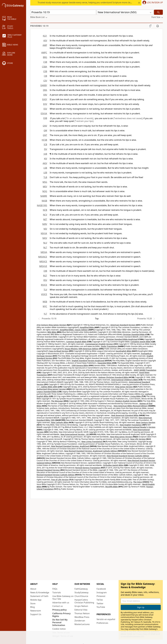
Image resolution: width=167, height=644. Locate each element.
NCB (45, 210)
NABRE (44, 196)
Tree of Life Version (60, 480)
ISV (46, 149)
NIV (45, 229)
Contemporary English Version (99, 344)
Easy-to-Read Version (59, 351)
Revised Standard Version (48, 470)
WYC (45, 306)
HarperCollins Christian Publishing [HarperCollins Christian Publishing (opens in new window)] (84, 601)
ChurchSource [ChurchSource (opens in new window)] (81, 596)
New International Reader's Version (139, 427)
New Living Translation (92, 442)
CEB (45, 71)
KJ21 (45, 36)
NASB (44, 201)
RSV (45, 280)
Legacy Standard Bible (47, 392)
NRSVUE (43, 266)
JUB (45, 154)
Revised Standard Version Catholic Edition (56, 475)
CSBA (44, 67)
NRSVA (44, 252)
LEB (45, 173)
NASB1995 (42, 205)
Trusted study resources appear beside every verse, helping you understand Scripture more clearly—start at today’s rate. (97, 2)
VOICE (44, 294)
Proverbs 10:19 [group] (39, 26)
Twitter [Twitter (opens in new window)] (100, 603)
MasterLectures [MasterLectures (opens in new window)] (82, 624)
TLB (45, 177)
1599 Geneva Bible (80, 365)
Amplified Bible (87, 327)
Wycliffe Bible (111, 487)
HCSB (44, 140)
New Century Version (146, 422)
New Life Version (138, 439)
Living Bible (136, 396)
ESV (45, 109)
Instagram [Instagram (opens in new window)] (102, 592)
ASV (45, 41)
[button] (152, 3)
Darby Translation (109, 346)
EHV (45, 104)
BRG (45, 57)
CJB (45, 76)
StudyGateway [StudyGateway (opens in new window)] (81, 592)
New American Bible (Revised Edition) (131, 406)
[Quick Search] (63, 12)
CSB (45, 62)
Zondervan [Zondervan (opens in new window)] (80, 621)
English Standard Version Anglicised (88, 361)
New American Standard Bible (125, 415)
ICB (45, 144)
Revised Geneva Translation (88, 468)
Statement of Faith (39, 596)
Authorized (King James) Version (51, 389)
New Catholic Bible (60, 422)
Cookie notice (59, 629)
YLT (45, 314)
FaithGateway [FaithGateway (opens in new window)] (81, 589)
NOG (45, 191)
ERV (45, 95)
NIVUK (44, 233)
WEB (45, 302)
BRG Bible (52, 332)
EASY (45, 99)
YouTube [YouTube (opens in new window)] (101, 607)
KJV (46, 159)
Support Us (36, 614)
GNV (45, 126)
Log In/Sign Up (155, 3)
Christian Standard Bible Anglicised (122, 339)
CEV (45, 81)
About (33, 589)
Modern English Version (126, 401)
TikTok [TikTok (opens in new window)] (100, 600)
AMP (45, 45)
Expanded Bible (105, 363)
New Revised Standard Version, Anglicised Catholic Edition (91, 451)
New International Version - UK (75, 434)
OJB (45, 271)
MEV (45, 187)
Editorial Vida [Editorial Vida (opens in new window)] (81, 610)
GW (45, 130)
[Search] (158, 12)
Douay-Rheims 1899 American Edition (81, 349)
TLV (45, 290)
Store (33, 603)
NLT (45, 248)
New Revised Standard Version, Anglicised (70, 446)
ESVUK (44, 114)
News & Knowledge (40, 592)
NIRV (45, 224)
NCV (45, 215)
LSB (45, 168)
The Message (57, 401)
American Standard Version (123, 325)
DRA (45, 90)
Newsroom (36, 611)
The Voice (138, 482)
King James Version (124, 387)
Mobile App (36, 600)
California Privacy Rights (61, 615)
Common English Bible (76, 342)
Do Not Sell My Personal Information (60, 622)
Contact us (58, 606)
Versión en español (106, 619)
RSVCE (44, 285)
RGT (45, 276)
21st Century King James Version (51, 325)
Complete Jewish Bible (141, 342)
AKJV (45, 163)
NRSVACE (43, 257)
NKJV (45, 238)
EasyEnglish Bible (123, 351)
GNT (45, 135)
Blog (32, 607)
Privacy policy (59, 610)
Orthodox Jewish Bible (113, 465)
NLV (45, 243)
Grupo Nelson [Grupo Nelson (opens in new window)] (81, 606)
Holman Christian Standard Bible (113, 377)
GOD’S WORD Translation (145, 370)
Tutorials (57, 592)
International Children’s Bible (125, 380)
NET (45, 219)
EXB (45, 118)
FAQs (55, 589)
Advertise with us (61, 603)
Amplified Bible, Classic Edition (74, 330)
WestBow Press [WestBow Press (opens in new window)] (82, 617)
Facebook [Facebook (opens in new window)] (101, 589)
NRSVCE (43, 262)
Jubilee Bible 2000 (49, 387)
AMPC (44, 53)
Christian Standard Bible (134, 334)
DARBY (44, 85)
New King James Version (121, 437)
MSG (45, 182)
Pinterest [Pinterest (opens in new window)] (101, 596)
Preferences (102, 623)
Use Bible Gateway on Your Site (63, 598)
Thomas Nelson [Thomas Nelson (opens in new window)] (82, 613)
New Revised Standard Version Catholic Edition (128, 456)
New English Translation (131, 425)
